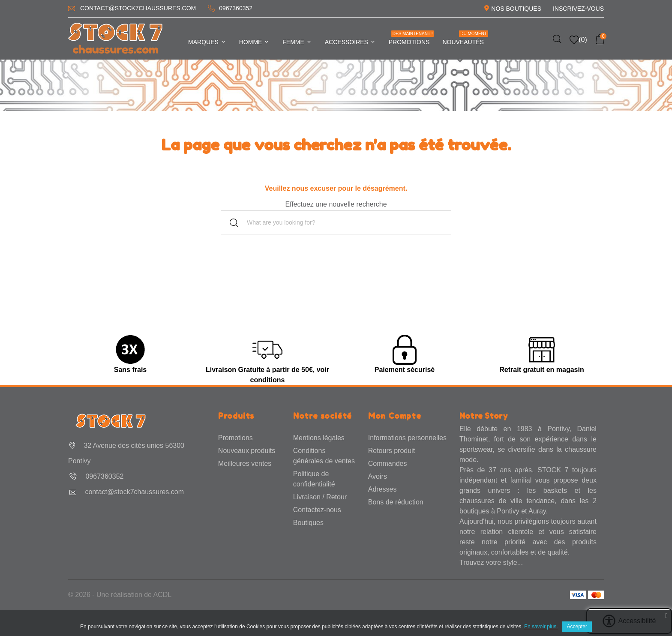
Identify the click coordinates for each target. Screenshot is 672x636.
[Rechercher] (336, 222)
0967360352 (236, 8)
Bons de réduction (396, 502)
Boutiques (308, 523)
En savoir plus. (541, 627)
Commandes (388, 463)
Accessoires (350, 42)
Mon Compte (395, 416)
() (578, 40)
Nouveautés (465, 38)
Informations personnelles (407, 438)
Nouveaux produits (247, 451)
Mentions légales (319, 438)
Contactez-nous (317, 510)
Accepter (577, 627)
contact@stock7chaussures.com (138, 8)
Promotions (411, 38)
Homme (255, 42)
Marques (207, 42)
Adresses (382, 489)
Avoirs (378, 476)
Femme (297, 42)
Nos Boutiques (516, 9)
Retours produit (391, 451)
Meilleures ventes (245, 463)
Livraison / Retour (320, 497)
